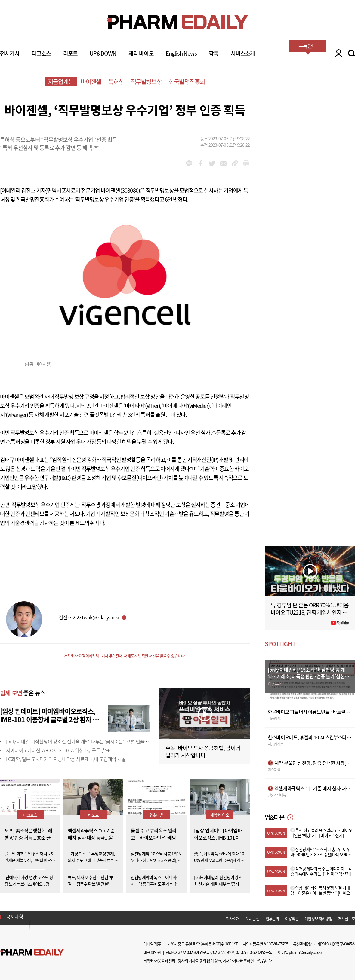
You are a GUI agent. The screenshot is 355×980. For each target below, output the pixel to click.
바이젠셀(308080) (120, 190)
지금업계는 (61, 82)
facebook (201, 163)
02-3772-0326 (184, 952)
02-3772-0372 (246, 952)
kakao (189, 163)
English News (181, 53)
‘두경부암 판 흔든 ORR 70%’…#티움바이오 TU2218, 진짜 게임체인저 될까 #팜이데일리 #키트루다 (310, 612)
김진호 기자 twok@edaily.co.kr (89, 617)
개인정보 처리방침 (318, 919)
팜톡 (214, 53)
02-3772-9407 (224, 952)
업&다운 (156, 815)
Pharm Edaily (32, 953)
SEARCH (352, 53)
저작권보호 (347, 919)
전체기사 (10, 53)
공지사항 (15, 917)
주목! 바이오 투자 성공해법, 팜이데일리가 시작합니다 (203, 751)
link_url (235, 163)
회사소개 (233, 919)
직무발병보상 (146, 82)
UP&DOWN (103, 53)
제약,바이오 (220, 815)
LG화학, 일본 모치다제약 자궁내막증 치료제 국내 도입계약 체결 (66, 759)
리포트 (71, 53)
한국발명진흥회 (187, 82)
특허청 (116, 82)
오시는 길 (253, 919)
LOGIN (337, 53)
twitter (212, 163)
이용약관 (292, 919)
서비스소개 (243, 53)
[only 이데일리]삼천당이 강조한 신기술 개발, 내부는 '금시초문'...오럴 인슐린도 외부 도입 (89, 741)
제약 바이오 (141, 53)
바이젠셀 (91, 82)
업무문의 (272, 919)
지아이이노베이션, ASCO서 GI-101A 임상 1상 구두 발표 (58, 750)
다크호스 (41, 53)
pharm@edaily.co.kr (305, 952)
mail (223, 163)
